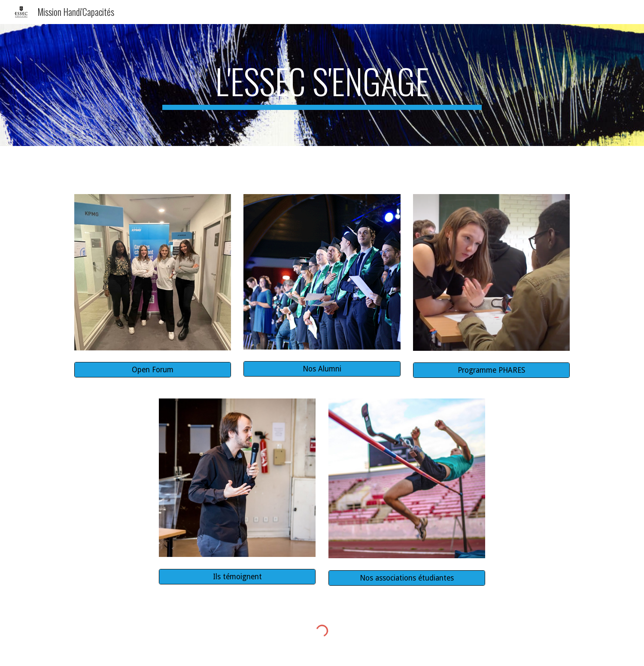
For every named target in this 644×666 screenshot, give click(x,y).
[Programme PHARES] (491, 370)
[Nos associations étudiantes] (407, 578)
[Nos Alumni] (322, 369)
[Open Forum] (153, 370)
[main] (322, 85)
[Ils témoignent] (237, 576)
